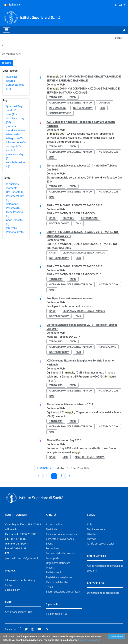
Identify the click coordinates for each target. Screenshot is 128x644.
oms (11, 114)
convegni (13, 146)
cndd (12, 110)
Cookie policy (12, 590)
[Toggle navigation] (6, 30)
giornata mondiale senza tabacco (15, 130)
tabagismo (14, 138)
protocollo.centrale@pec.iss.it (22, 558)
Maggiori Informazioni (89, 640)
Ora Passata (15, 192)
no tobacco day (83, 108)
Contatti (10, 585)
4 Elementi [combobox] (45, 468)
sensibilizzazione (60, 113)
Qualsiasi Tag (14, 106)
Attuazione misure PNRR (19, 612)
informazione (16, 142)
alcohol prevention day (15, 154)
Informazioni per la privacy (20, 580)
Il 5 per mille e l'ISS (57, 614)
